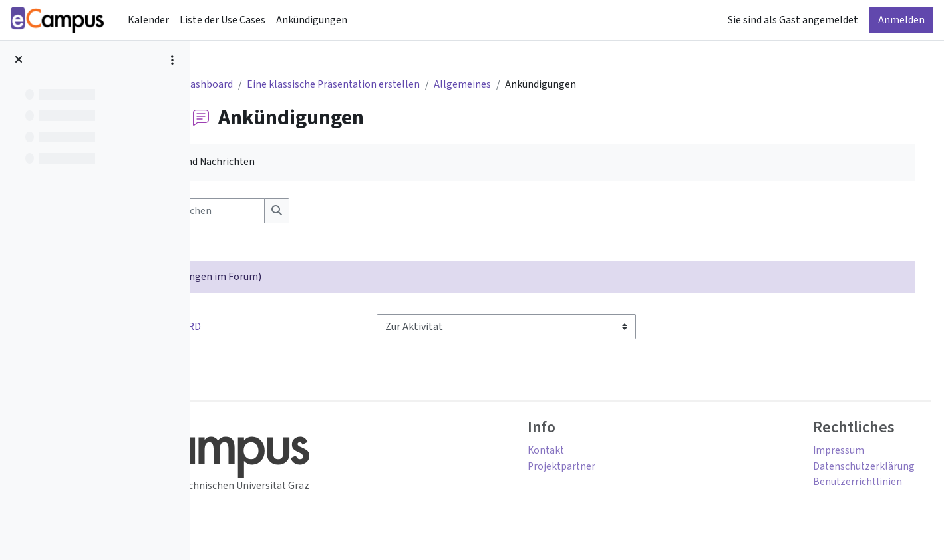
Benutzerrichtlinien (838, 484)
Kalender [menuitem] (148, 20)
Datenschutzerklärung (845, 468)
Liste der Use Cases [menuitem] (223, 20)
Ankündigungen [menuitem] (312, 20)
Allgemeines (516, 85)
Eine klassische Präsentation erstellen (385, 85)
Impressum (819, 452)
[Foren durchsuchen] (309, 211)
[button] (223, 211)
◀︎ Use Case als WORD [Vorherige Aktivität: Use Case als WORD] (272, 328)
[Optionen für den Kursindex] (172, 60)
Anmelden (901, 20)
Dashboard (258, 85)
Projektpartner (612, 468)
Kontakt (596, 452)
